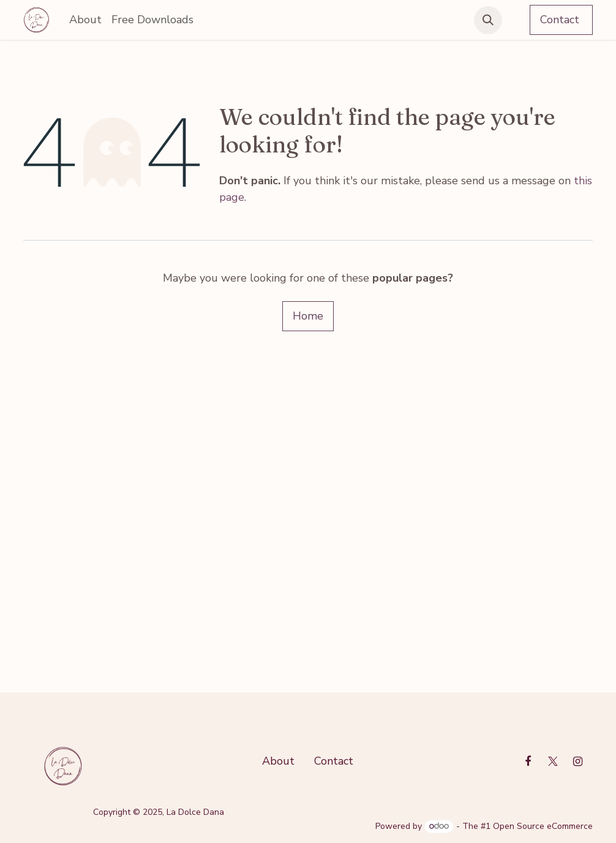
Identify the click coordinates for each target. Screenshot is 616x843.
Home (308, 316)
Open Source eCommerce (543, 826)
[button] (488, 20)
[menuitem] (85, 20)
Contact (561, 20)
